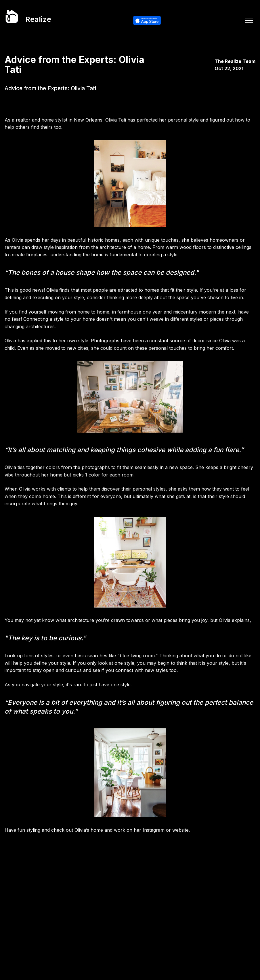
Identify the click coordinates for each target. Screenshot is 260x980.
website (180, 830)
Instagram (154, 830)
